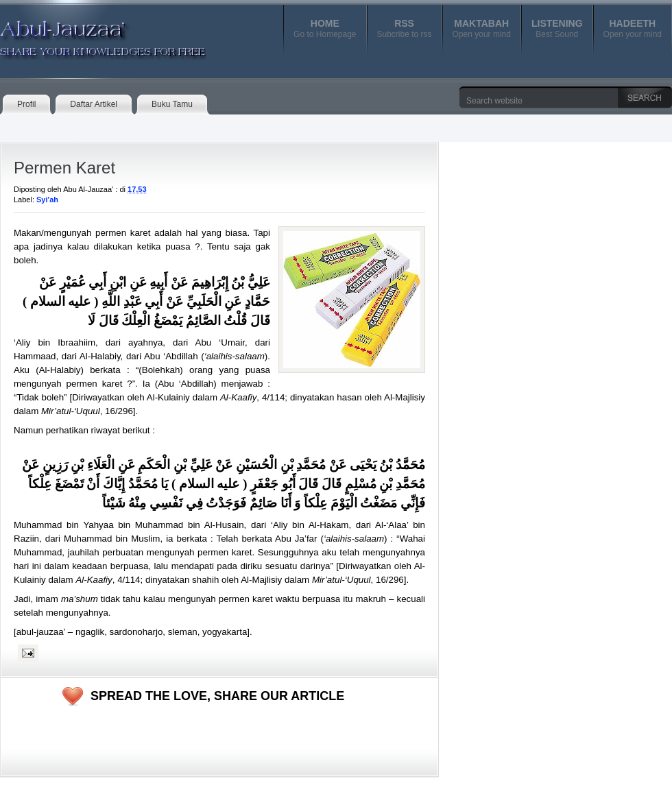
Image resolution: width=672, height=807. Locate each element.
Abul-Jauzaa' (88, 34)
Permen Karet (64, 168)
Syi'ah (47, 200)
